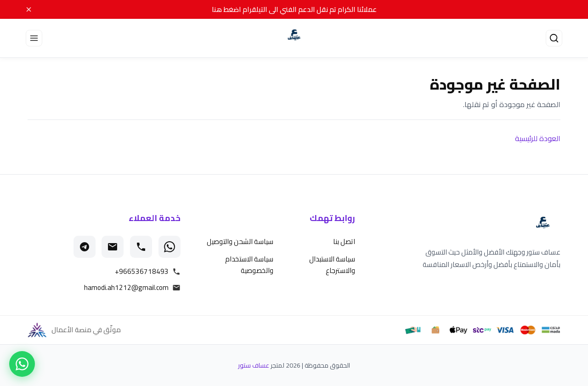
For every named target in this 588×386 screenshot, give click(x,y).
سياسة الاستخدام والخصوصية (249, 265)
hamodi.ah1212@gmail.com (126, 288)
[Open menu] (34, 38)
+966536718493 (142, 272)
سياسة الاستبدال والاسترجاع (332, 265)
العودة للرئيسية (538, 138)
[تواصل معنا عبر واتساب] (22, 364)
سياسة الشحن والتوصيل (240, 241)
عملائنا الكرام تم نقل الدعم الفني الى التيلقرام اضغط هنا (294, 9)
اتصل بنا (344, 241)
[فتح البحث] (554, 38)
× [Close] (29, 9)
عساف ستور (254, 365)
